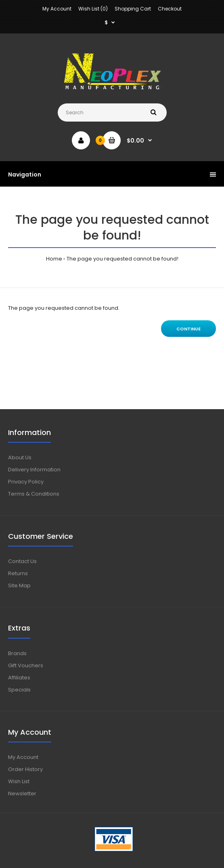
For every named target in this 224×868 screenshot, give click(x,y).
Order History (25, 769)
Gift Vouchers (26, 665)
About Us (20, 457)
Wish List (19, 781)
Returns (18, 573)
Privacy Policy (26, 482)
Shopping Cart (133, 9)
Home (54, 259)
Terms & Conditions (34, 494)
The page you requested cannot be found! (122, 259)
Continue (188, 329)
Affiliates (19, 678)
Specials (19, 690)
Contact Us (22, 561)
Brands (17, 653)
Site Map (19, 585)
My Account (57, 9)
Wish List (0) (93, 9)
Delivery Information (34, 470)
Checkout (170, 9)
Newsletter (22, 793)
